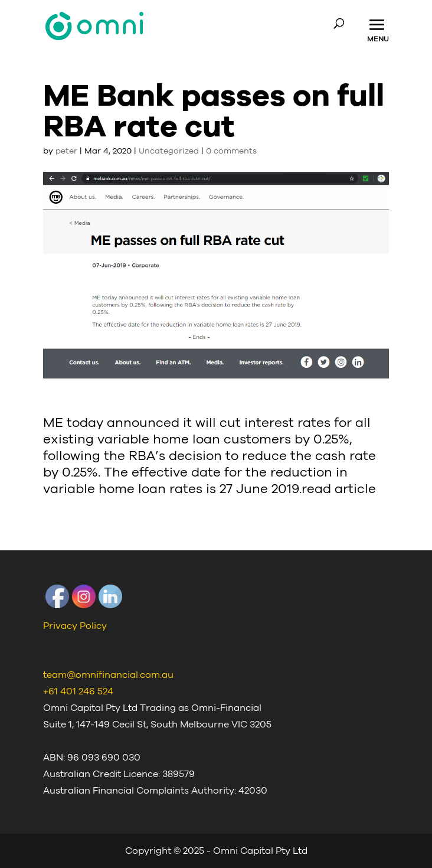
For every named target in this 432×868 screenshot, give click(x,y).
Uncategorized (169, 151)
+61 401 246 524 (78, 691)
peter (66, 151)
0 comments (231, 151)
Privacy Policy (75, 626)
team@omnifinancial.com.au (108, 675)
